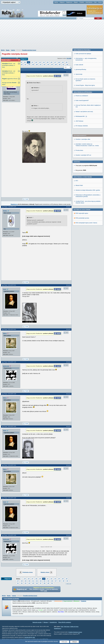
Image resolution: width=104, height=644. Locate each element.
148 (59, 62)
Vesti (62, 627)
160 (37, 65)
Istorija (13, 50)
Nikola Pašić (79, 131)
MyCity (56, 2)
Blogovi (76, 2)
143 (40, 62)
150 (66, 62)
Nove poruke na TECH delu (82, 175)
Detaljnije (84, 601)
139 (25, 62)
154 (44, 581)
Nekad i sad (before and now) (84, 236)
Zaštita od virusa (74, 627)
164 (52, 65)
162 (44, 65)
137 (32, 579)
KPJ (77, 126)
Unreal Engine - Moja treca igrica (85, 210)
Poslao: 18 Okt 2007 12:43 (10, 362)
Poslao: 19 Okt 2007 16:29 (10, 498)
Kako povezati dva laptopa (83, 178)
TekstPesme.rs (58, 628)
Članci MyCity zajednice (65, 622)
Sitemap (46, 622)
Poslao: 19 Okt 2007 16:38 (10, 535)
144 (44, 62)
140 (29, 62)
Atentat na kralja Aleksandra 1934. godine (88, 135)
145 (48, 62)
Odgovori (24, 59)
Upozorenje (79, 199)
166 (60, 65)
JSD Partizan (79, 246)
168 (67, 65)
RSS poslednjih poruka (82, 163)
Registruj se (69, 2)
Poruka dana (79, 95)
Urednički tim (53, 622)
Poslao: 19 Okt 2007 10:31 (10, 465)
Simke (5, 211)
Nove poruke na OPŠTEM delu (83, 217)
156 (22, 65)
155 (48, 581)
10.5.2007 (69, 58)
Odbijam (74, 642)
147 (55, 62)
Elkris (5, 333)
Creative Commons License (75, 632)
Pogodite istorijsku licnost (29, 50)
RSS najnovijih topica (82, 158)
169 (48, 583)
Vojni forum (67, 627)
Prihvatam (64, 642)
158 (29, 65)
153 (41, 581)
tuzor (5, 289)
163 (48, 65)
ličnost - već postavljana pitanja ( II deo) (9, 65)
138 (21, 62)
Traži (95, 2)
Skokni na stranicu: (58, 67)
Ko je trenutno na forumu (12, 599)
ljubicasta (6, 366)
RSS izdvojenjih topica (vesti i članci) (86, 168)
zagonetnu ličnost (10, 79)
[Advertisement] (52, 35)
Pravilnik (82, 2)
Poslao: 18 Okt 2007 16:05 (10, 426)
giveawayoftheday (81, 194)
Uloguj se (62, 2)
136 (29, 579)
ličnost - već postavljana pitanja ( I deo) (9, 73)
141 (32, 62)
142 (36, 62)
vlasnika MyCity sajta (30, 637)
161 (41, 65)
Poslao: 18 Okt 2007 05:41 (10, 285)
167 (63, 65)
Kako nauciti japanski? (82, 225)
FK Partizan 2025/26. (82, 251)
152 (37, 581)
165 (56, 65)
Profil (27, 199)
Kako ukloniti (79, 189)
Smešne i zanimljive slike (83, 84)
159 (33, 65)
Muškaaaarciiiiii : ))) (81, 241)
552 (52, 583)
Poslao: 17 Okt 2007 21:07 (10, 207)
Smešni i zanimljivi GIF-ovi (83, 100)
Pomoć (100, 2)
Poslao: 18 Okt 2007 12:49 (10, 394)
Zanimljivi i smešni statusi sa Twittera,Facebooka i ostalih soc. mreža (87, 90)
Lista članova (89, 2)
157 (25, 65)
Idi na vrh (69, 584)
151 (33, 581)
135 (25, 579)
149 (63, 62)
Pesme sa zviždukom (82, 220)
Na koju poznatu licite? (9, 83)
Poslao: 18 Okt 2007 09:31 (10, 329)
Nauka (8, 50)
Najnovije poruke (37, 622)
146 (51, 62)
